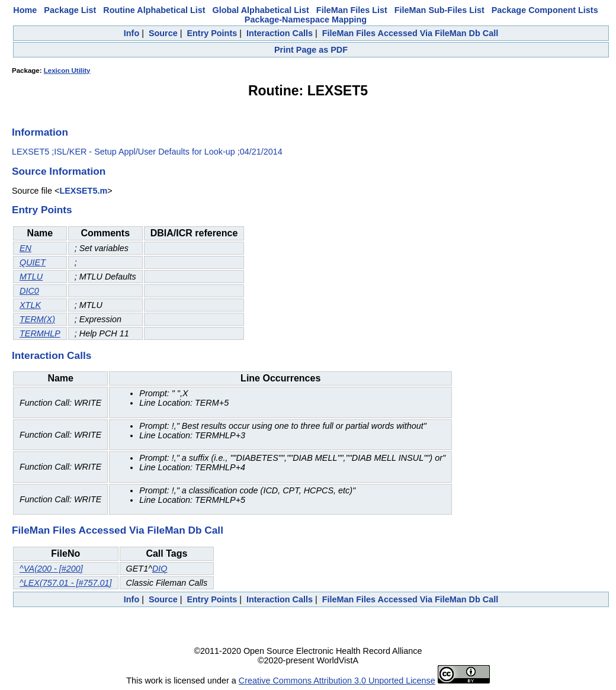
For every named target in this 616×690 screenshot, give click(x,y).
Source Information (59, 171)
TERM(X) (37, 319)
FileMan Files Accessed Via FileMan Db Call (410, 33)
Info (131, 33)
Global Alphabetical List (260, 10)
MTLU (31, 277)
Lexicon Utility (67, 70)
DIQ (160, 569)
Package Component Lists (545, 10)
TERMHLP (40, 333)
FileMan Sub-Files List (439, 10)
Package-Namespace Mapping (306, 20)
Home (25, 10)
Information (40, 132)
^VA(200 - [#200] (51, 569)
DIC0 (29, 291)
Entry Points (212, 33)
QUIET (33, 262)
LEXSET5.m (83, 191)
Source (163, 33)
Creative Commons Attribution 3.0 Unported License (337, 681)
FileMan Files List (352, 10)
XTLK (30, 305)
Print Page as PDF (311, 50)
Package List (70, 10)
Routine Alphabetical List (154, 10)
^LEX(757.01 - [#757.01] (66, 583)
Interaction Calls (280, 33)
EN (25, 248)
